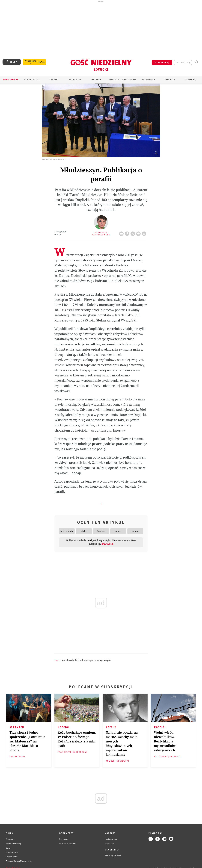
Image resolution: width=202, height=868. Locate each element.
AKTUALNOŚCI (32, 80)
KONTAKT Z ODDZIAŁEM (122, 80)
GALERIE (96, 80)
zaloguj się (183, 63)
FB (128, 233)
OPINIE (53, 80)
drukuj (139, 233)
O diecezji (191, 80)
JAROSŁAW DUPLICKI (71, 660)
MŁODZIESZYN (86, 660)
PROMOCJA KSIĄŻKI (102, 660)
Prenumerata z (30, 62)
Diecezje (170, 80)
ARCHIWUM (75, 80)
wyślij (145, 233)
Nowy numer (11, 80)
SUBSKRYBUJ (162, 63)
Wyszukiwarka (197, 62)
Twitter (133, 233)
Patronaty (148, 80)
